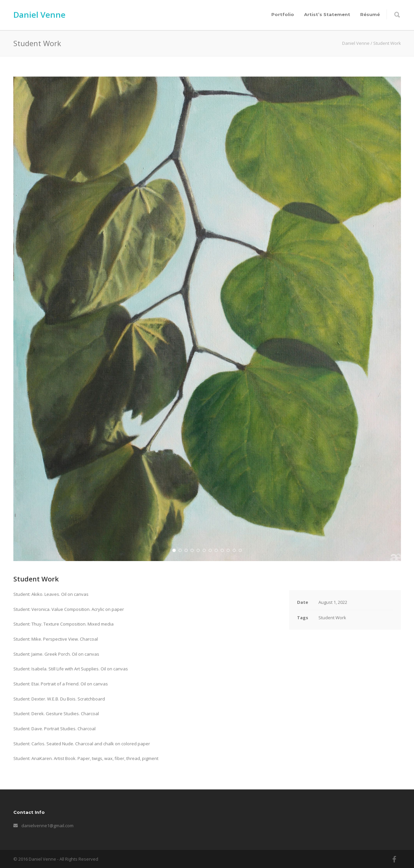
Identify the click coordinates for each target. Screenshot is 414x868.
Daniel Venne (39, 15)
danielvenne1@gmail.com (47, 826)
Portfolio (283, 14)
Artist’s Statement (327, 14)
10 (228, 550)
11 (234, 550)
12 (240, 550)
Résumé (370, 14)
